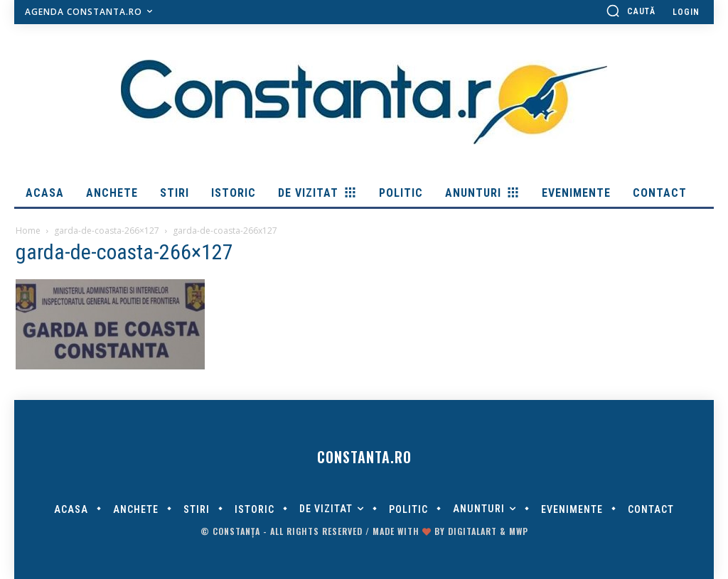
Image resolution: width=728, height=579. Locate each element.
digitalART (472, 531)
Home (28, 231)
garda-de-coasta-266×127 (107, 231)
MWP (519, 531)
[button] (631, 11)
